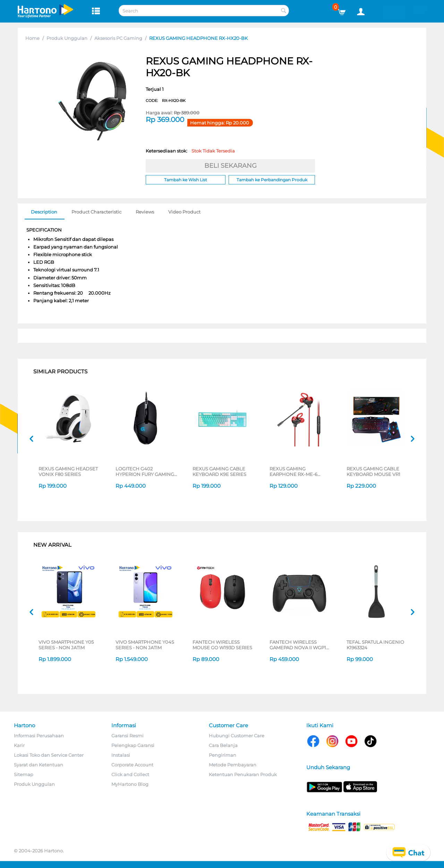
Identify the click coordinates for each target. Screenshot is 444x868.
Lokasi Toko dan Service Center (49, 755)
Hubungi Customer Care (237, 736)
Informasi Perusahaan (39, 736)
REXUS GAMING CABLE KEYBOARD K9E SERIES (219, 471)
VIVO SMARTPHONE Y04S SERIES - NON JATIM (145, 645)
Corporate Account (132, 765)
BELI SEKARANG (230, 166)
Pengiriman (223, 755)
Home (32, 38)
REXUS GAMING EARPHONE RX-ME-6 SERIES (293, 471)
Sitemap (24, 774)
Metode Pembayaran (233, 765)
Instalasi (121, 755)
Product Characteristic (96, 212)
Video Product (184, 212)
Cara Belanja (223, 745)
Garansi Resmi (127, 736)
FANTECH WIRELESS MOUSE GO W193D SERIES (222, 645)
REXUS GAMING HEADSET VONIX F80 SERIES (68, 471)
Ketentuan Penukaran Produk (243, 774)
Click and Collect (130, 774)
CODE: (166, 101)
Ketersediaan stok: (190, 151)
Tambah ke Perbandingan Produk (272, 180)
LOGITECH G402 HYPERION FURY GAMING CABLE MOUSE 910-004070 (145, 471)
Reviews (145, 212)
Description (44, 212)
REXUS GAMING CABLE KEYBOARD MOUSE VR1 (373, 471)
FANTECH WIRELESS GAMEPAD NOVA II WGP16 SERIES (299, 645)
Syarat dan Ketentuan (39, 765)
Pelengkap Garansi (133, 745)
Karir (19, 745)
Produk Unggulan (67, 38)
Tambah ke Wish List (186, 180)
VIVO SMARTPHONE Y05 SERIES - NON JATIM (66, 645)
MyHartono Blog (130, 784)
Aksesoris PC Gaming (118, 38)
